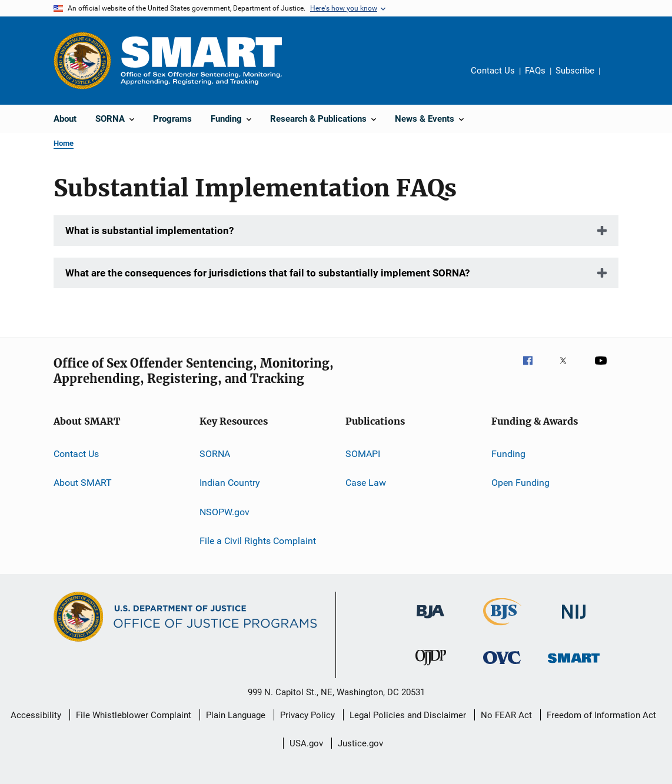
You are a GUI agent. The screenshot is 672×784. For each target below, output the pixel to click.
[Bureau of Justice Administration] (430, 620)
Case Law (366, 483)
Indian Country (230, 483)
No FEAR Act (506, 715)
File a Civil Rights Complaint (258, 541)
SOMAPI (363, 454)
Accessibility (36, 715)
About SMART (83, 483)
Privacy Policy (307, 715)
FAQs (535, 71)
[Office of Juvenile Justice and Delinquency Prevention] (431, 668)
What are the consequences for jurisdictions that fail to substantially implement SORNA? (267, 273)
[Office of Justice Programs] (82, 61)
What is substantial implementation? (149, 231)
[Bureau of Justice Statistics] (502, 628)
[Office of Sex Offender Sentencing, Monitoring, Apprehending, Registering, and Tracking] (574, 665)
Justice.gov (360, 743)
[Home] (201, 60)
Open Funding (520, 483)
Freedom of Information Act (601, 715)
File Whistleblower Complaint (134, 715)
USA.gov (306, 743)
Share (618, 79)
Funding (508, 454)
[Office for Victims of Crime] (502, 666)
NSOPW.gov (224, 512)
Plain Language (236, 715)
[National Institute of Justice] (574, 621)
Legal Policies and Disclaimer (408, 715)
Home (64, 143)
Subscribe (575, 71)
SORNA (215, 454)
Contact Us (493, 71)
